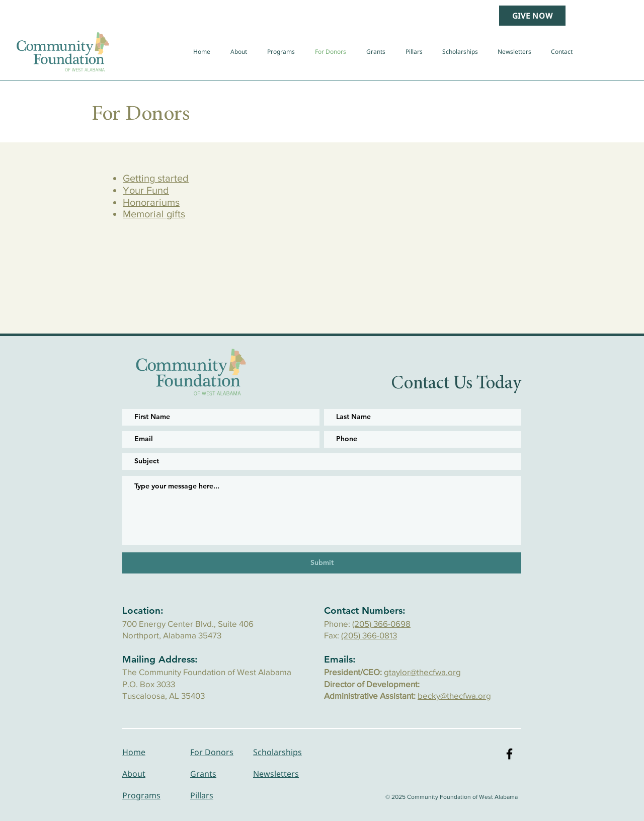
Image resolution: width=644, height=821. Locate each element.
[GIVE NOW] (532, 16)
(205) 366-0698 (381, 624)
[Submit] (322, 563)
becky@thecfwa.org (454, 695)
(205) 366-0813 (369, 635)
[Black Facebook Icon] (509, 754)
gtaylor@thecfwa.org (422, 672)
